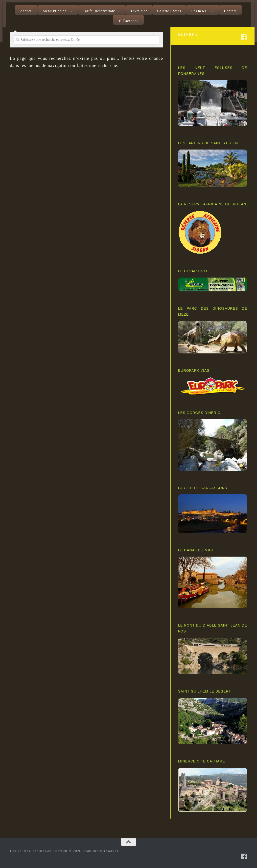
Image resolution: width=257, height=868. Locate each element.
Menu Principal (55, 11)
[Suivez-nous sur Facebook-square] (244, 37)
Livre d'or (139, 11)
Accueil (26, 11)
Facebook (131, 21)
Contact (230, 11)
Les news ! (200, 11)
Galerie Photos (169, 11)
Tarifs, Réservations (99, 11)
